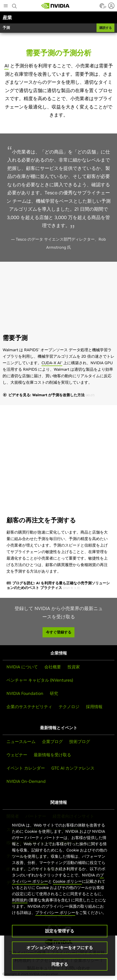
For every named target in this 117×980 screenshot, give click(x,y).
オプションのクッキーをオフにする (60, 947)
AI (7, 66)
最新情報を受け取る (52, 755)
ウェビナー (17, 755)
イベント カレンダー (26, 768)
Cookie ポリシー (67, 881)
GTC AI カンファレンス (73, 768)
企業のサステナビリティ (29, 707)
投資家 (74, 667)
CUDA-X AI (52, 363)
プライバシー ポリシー (55, 912)
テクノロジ (69, 707)
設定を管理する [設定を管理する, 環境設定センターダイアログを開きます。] (60, 931)
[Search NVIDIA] (15, 5)
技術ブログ (80, 741)
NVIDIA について (22, 667)
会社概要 (53, 667)
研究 (54, 693)
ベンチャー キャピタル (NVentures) (40, 680)
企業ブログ (52, 741)
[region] (60, 894)
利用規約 (20, 900)
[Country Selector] (102, 7)
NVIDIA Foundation (25, 693)
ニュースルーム (21, 741)
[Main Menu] (6, 6)
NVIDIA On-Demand (26, 781)
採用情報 (94, 707)
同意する (60, 964)
